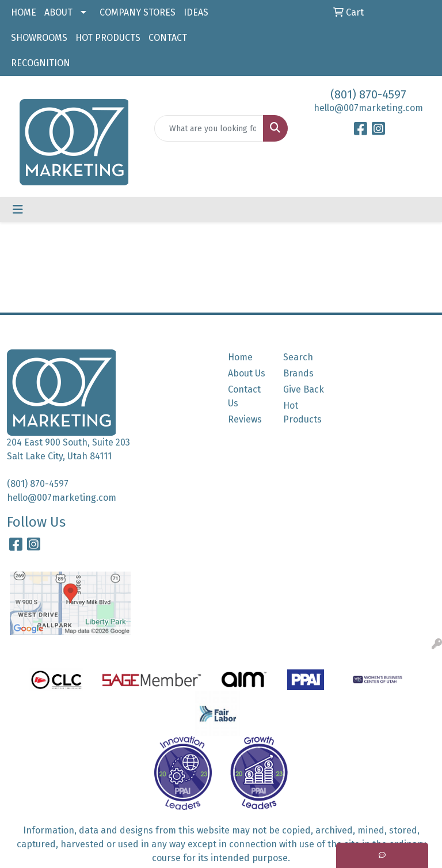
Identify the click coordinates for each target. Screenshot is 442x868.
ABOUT (58, 12)
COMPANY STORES (138, 12)
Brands (298, 373)
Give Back (304, 389)
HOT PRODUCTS (108, 38)
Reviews (245, 419)
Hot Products (302, 412)
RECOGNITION (41, 63)
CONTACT (168, 38)
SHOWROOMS (39, 38)
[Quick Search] (209, 128)
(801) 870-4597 (368, 94)
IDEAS (196, 12)
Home (240, 357)
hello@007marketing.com (368, 108)
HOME (24, 12)
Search (298, 357)
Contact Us (244, 396)
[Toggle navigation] (18, 210)
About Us (247, 373)
